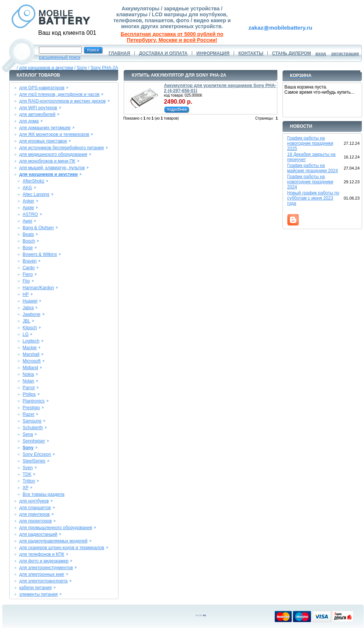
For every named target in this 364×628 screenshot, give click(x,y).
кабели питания (35, 588)
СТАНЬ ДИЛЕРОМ (292, 53)
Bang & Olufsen (38, 228)
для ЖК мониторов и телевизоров (54, 134)
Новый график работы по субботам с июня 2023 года (313, 198)
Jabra (28, 308)
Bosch (29, 241)
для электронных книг (42, 574)
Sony (82, 68)
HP (26, 294)
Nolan (28, 381)
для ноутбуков (34, 501)
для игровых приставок (43, 141)
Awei (27, 221)
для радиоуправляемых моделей (53, 541)
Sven (28, 468)
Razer (29, 414)
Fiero (28, 274)
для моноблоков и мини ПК (47, 161)
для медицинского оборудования (53, 154)
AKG (27, 188)
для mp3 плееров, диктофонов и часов (59, 94)
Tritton (29, 481)
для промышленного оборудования (56, 528)
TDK (27, 474)
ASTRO (30, 214)
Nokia (28, 374)
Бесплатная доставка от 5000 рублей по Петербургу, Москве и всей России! (172, 37)
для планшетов (35, 508)
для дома (29, 121)
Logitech (31, 341)
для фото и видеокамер (44, 561)
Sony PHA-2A (104, 68)
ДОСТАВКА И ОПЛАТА (163, 53)
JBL (26, 321)
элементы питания (39, 594)
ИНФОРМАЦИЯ (213, 53)
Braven (30, 261)
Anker (28, 201)
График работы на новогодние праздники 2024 (310, 182)
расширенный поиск (60, 57)
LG (26, 334)
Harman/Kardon (38, 288)
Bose (28, 248)
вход (321, 54)
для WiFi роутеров (38, 108)
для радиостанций (38, 534)
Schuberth (33, 428)
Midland (30, 368)
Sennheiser (34, 441)
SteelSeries (34, 461)
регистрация (345, 54)
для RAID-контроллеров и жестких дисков (62, 101)
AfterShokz (34, 181)
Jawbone (31, 314)
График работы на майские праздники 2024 (313, 168)
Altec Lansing (36, 194)
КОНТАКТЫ (251, 53)
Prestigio (31, 408)
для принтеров (34, 514)
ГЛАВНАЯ (119, 53)
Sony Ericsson (37, 454)
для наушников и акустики (46, 68)
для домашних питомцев (45, 128)
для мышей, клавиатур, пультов (52, 168)
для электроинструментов (46, 568)
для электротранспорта (43, 581)
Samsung (32, 421)
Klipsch (30, 328)
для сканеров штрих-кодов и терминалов (62, 548)
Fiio (26, 281)
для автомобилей (37, 114)
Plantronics (34, 401)
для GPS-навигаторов (42, 88)
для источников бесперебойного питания (61, 148)
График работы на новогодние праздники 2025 (310, 143)
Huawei (30, 301)
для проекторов (36, 521)
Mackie (30, 348)
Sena (28, 434)
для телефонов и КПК (42, 554)
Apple (28, 208)
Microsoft (32, 361)
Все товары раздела (44, 494)
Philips (29, 394)
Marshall (31, 354)
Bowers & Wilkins (40, 254)
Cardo (29, 268)
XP (26, 488)
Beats (28, 234)
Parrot (29, 388)
